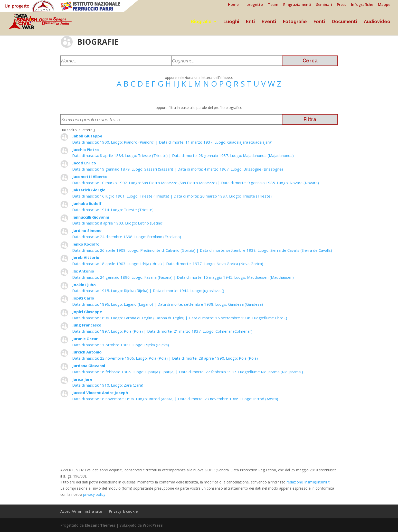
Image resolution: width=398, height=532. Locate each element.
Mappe (384, 5)
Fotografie (295, 22)
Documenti (344, 22)
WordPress (153, 525)
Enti (250, 22)
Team (273, 5)
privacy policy (94, 494)
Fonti (319, 22)
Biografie (201, 22)
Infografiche (362, 5)
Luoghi (231, 22)
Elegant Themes (100, 525)
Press (342, 5)
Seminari (324, 5)
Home (233, 5)
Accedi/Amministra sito (81, 511)
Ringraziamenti (297, 5)
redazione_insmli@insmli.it (308, 482)
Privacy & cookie (123, 511)
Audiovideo (377, 22)
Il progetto (253, 5)
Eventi (269, 22)
